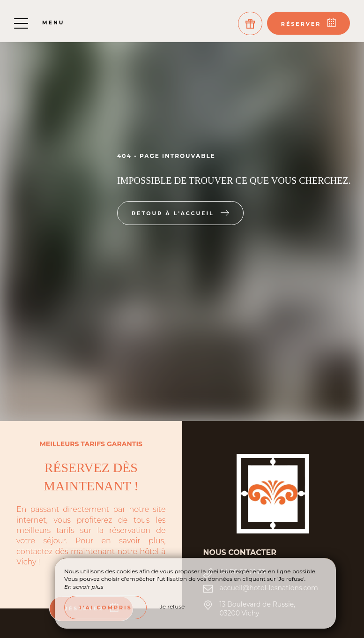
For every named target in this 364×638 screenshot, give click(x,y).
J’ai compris (105, 608)
